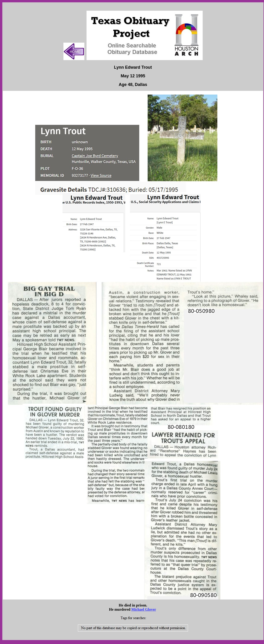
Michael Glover (144, 609)
